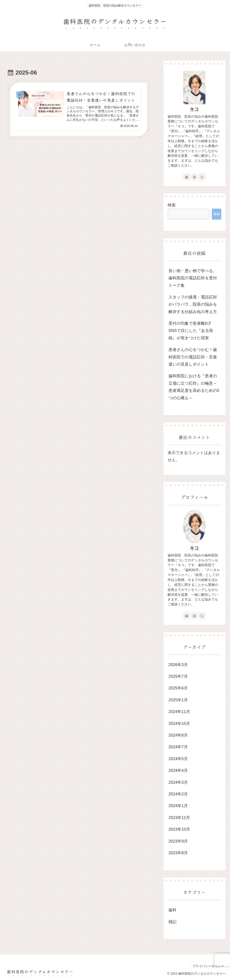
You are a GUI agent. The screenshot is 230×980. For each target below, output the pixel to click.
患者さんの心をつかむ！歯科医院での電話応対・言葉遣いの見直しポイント (193, 357)
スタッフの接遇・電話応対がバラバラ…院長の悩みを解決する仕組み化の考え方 (193, 304)
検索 (172, 205)
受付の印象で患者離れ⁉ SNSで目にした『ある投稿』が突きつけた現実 (191, 331)
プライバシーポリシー (208, 966)
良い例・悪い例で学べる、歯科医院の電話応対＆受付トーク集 (193, 278)
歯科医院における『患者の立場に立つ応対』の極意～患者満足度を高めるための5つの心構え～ (194, 387)
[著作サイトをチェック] (187, 177)
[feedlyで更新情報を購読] (194, 177)
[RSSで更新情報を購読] (202, 177)
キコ (194, 109)
